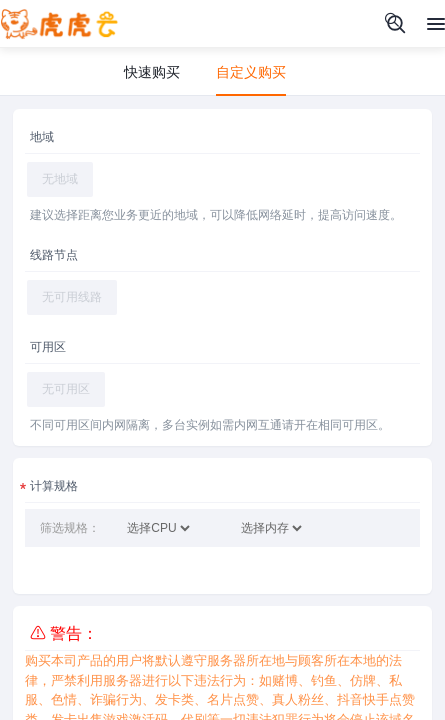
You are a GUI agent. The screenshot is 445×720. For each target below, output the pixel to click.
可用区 (48, 347)
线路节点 (54, 255)
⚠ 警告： (64, 633)
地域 (42, 137)
